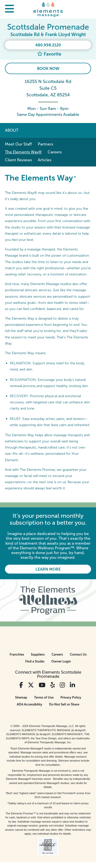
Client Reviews (18, 160)
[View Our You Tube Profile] (42, 685)
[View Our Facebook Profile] (21, 685)
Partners (45, 144)
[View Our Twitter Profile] (31, 685)
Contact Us (78, 654)
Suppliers (38, 654)
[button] (10, 9)
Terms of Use (44, 697)
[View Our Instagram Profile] (62, 685)
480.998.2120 (48, 45)
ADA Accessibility (29, 704)
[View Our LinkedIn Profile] (72, 685)
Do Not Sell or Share (64, 704)
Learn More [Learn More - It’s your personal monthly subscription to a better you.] (48, 569)
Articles (45, 160)
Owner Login (61, 661)
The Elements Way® (23, 152)
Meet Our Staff (18, 144)
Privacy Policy (71, 697)
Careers (55, 152)
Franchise (17, 654)
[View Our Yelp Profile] (53, 685)
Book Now (48, 69)
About (12, 130)
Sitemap (21, 697)
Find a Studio (35, 661)
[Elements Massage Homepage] (48, 9)
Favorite (49, 54)
